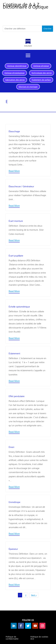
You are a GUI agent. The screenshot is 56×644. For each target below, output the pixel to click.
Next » (34, 595)
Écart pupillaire (16, 256)
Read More (14, 171)
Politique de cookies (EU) (39, 638)
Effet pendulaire (17, 396)
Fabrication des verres (15, 80)
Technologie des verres (42, 73)
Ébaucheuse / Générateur (21, 186)
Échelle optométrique (19, 307)
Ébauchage (14, 131)
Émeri (11, 447)
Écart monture (16, 221)
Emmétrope (14, 502)
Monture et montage (28, 87)
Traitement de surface (41, 80)
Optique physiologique (14, 73)
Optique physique (41, 66)
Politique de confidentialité (12, 638)
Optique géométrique (17, 66)
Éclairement (14, 353)
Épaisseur (13, 549)
